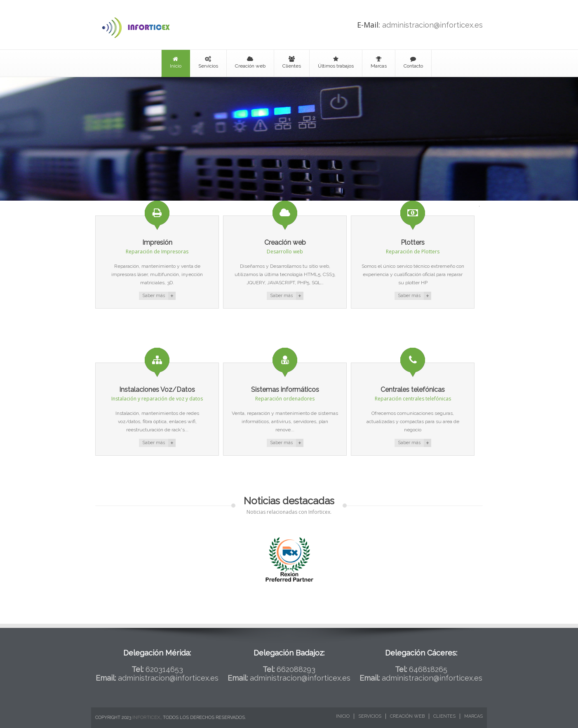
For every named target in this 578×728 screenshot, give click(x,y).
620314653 (164, 669)
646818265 (428, 669)
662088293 (296, 669)
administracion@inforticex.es (432, 25)
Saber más (154, 296)
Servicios (208, 62)
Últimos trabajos (336, 62)
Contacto (413, 62)
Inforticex (146, 717)
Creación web (250, 62)
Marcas (379, 62)
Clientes (292, 62)
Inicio (176, 62)
